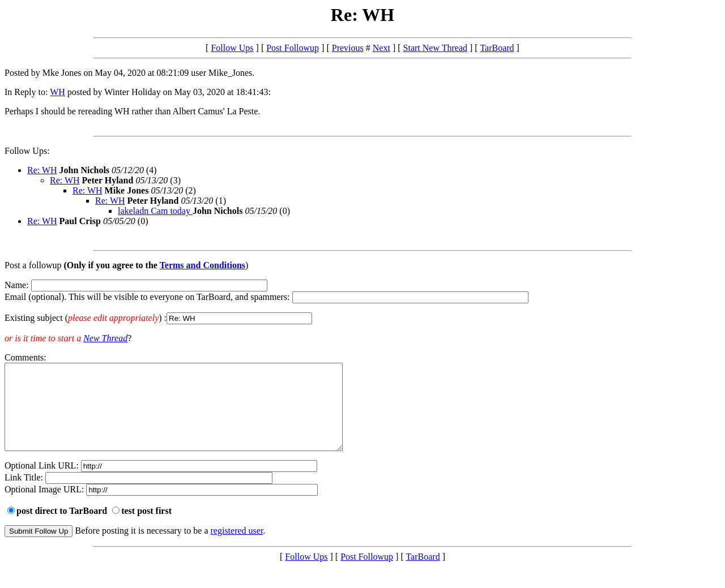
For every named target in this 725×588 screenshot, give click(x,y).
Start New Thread (435, 48)
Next (381, 48)
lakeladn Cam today (155, 211)
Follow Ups (232, 48)
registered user (237, 548)
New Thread (105, 338)
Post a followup (33, 265)
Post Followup (293, 48)
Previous (348, 48)
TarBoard (497, 48)
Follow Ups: (27, 151)
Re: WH (42, 170)
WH (57, 92)
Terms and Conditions (202, 265)
